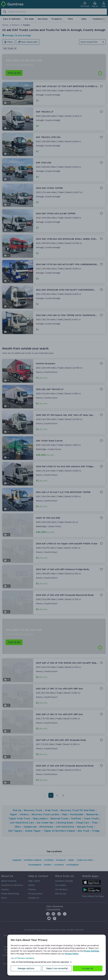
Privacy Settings (91, 950)
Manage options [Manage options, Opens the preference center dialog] (27, 968)
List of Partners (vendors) (22, 957)
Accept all (88, 968)
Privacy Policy (72, 952)
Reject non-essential (58, 968)
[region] (57, 954)
